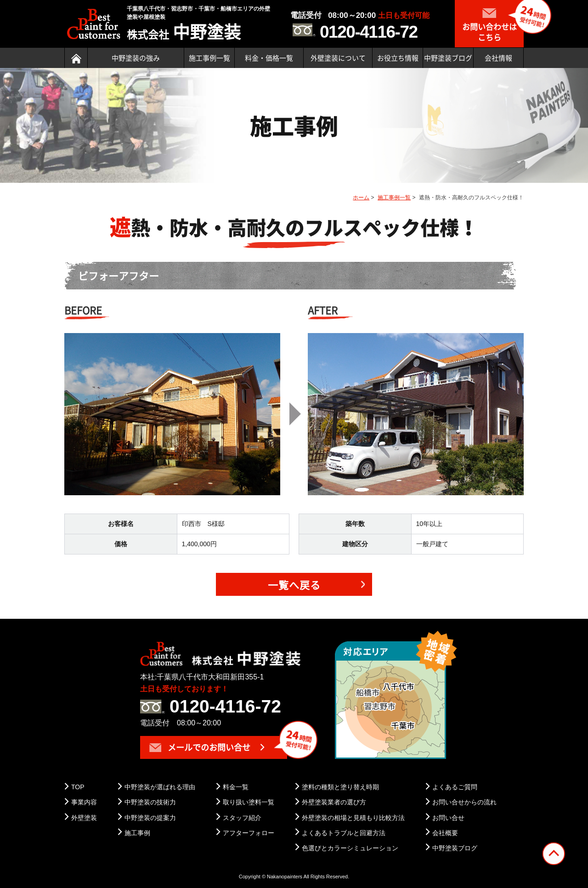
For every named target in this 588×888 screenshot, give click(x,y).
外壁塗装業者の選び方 (334, 802)
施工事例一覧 (209, 58)
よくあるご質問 (455, 787)
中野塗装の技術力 (150, 802)
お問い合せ (448, 818)
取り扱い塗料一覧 (249, 802)
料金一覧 (236, 787)
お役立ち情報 (398, 58)
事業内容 (84, 802)
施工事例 (137, 833)
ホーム (361, 198)
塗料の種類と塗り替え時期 (340, 787)
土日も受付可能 (404, 15)
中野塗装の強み (136, 58)
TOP (78, 787)
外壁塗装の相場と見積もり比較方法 (353, 818)
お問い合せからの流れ (464, 802)
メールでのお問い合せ (200, 747)
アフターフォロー (249, 833)
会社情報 (498, 58)
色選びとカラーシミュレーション (350, 848)
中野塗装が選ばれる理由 (160, 787)
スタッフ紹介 (242, 818)
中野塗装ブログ (448, 58)
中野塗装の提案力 (150, 818)
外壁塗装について (338, 58)
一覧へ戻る (294, 585)
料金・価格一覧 (269, 58)
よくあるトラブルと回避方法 (344, 833)
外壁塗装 (84, 818)
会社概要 (445, 833)
